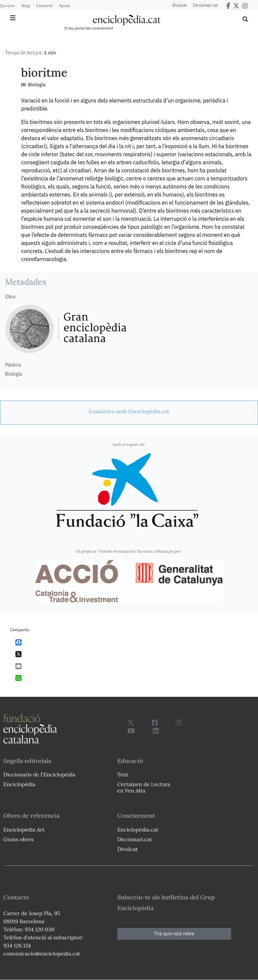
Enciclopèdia (19, 784)
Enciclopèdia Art (24, 829)
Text (123, 774)
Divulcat (180, 5)
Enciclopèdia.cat (138, 829)
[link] (129, 411)
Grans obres (18, 839)
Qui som (7, 6)
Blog (26, 6)
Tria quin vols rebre (174, 934)
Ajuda (65, 6)
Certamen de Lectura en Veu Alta (144, 787)
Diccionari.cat (206, 5)
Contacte (44, 6)
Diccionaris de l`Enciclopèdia (39, 774)
